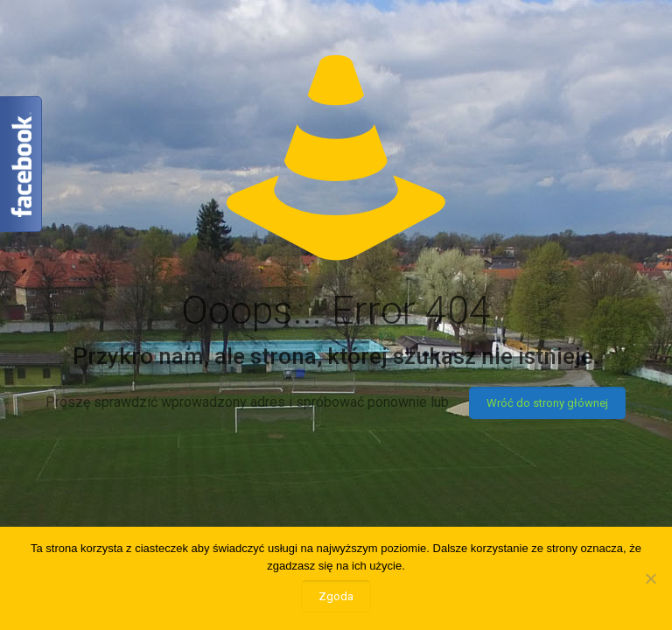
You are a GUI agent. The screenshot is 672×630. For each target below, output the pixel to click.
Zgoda (336, 596)
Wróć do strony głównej (547, 403)
